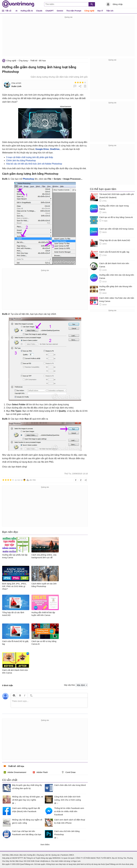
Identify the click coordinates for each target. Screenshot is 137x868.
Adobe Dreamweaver (15, 772)
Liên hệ (48, 855)
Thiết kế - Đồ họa (38, 61)
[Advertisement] (68, 38)
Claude (39, 11)
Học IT (100, 11)
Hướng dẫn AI (27, 11)
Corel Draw (68, 772)
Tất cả (8, 11)
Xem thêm (45, 844)
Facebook (64, 855)
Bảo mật (23, 855)
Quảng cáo (56, 855)
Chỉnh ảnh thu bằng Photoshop (21, 161)
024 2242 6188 (29, 861)
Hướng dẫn (31, 855)
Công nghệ (89, 11)
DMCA (72, 855)
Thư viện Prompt (74, 11)
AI (16, 11)
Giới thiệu (6, 855)
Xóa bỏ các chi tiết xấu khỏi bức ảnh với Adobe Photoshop (34, 164)
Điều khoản (14, 855)
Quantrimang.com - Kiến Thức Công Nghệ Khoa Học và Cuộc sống (18, 4)
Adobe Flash (40, 772)
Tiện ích (110, 11)
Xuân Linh (16, 86)
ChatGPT (50, 11)
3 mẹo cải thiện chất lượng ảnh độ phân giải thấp (30, 157)
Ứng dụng (23, 61)
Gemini (60, 11)
